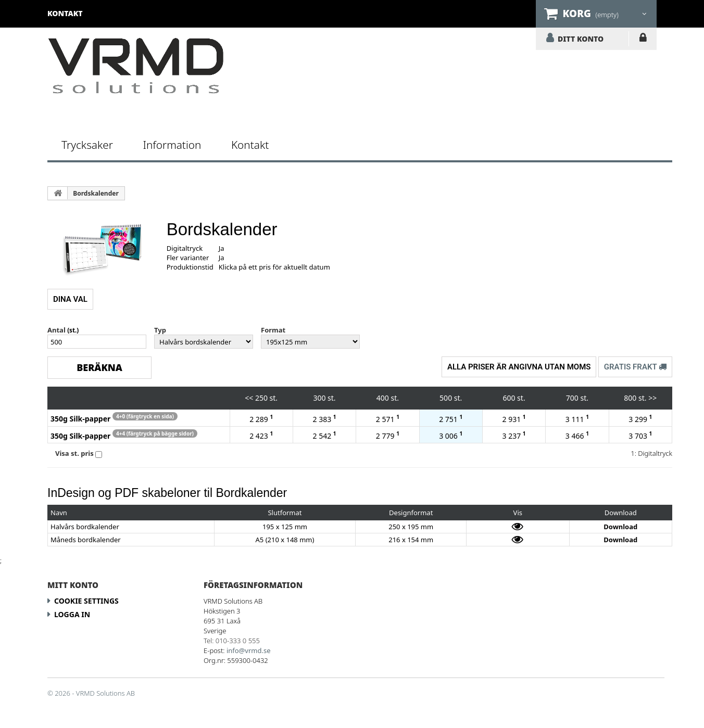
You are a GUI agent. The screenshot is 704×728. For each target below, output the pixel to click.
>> (652, 398)
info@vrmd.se (249, 650)
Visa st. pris (74, 453)
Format (273, 330)
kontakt (65, 13)
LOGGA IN (643, 40)
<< (249, 398)
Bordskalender (96, 193)
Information (172, 145)
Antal (56, 330)
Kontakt (250, 145)
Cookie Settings (86, 601)
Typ (160, 330)
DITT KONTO (581, 39)
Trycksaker (87, 145)
